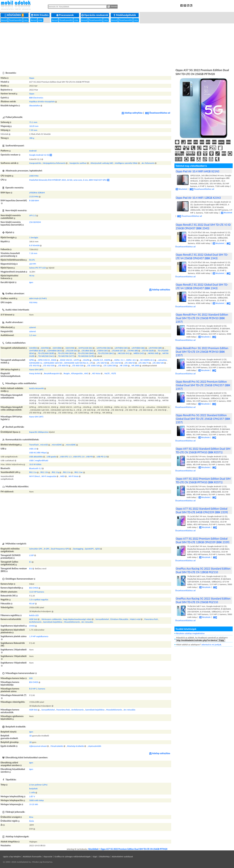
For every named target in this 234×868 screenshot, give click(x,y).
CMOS (32, 626)
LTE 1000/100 (93, 366)
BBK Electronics (36, 98)
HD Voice (96, 373)
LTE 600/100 (78, 366)
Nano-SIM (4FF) (36, 370)
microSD (44, 445)
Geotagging (78, 549)
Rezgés (67, 373)
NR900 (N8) (153, 353)
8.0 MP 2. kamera (37, 689)
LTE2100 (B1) (72, 351)
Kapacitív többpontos (39, 432)
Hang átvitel (35, 373)
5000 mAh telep (36, 800)
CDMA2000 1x (36, 363)
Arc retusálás (87, 622)
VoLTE (107, 373)
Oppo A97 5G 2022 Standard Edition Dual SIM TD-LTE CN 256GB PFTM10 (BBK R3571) (203, 450)
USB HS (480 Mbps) (38, 453)
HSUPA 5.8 (98, 360)
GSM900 (45, 348)
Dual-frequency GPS (60, 549)
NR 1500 (124, 366)
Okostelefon (35, 106)
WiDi (62, 476)
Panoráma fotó (151, 619)
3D (31, 736)
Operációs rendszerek (95, 15)
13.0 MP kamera (37, 592)
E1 (30, 562)
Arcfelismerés (35, 622)
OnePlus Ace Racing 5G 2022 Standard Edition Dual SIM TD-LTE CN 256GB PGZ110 (203, 600)
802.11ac (79, 472)
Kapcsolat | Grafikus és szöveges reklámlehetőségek (67, 857)
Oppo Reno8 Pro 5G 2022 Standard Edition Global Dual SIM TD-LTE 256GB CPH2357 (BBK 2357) (203, 419)
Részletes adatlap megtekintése (190, 633)
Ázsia (32, 821)
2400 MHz (34, 176)
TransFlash (34, 445)
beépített (33, 789)
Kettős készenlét (37, 388)
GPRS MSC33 (44, 360)
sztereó (33, 327)
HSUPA (86, 360)
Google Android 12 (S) (39, 155)
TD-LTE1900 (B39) (66, 353)
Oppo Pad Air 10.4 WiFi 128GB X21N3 (198, 198)
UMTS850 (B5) (121, 348)
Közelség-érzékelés (76, 746)
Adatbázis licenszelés (32, 857)
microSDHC (57, 445)
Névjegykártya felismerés (54, 163)
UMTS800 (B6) (138, 348)
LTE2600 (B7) (118, 351)
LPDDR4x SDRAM (37, 193)
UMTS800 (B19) (36, 351)
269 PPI (33, 264)
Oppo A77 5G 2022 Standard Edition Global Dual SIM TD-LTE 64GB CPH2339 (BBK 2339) (202, 510)
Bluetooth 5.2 (35, 468)
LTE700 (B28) (148, 351)
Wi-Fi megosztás (49, 476)
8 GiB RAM (34, 200)
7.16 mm (33, 253)
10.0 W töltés (35, 464)
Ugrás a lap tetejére (12, 857)
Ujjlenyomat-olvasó (38, 746)
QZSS (98, 549)
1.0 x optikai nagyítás (39, 600)
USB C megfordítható (39, 460)
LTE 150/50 (116, 363)
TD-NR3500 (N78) (86, 356)
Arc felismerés (148, 163)
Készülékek (15, 15)
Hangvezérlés (35, 163)
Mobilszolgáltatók (125, 15)
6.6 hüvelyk (34, 245)
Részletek (181, 189)
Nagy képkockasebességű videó (77, 619)
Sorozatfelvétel (102, 619)
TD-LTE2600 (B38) (46, 353)
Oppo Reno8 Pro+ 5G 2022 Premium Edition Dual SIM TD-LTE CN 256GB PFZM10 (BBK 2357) (202, 352)
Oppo (32, 78)
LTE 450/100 (49, 366)
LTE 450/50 (34, 366)
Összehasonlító (16, 20)
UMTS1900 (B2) (104, 348)
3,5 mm (33, 335)
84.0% (32, 260)
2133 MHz (34, 196)
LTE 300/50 (130, 363)
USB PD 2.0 (102, 457)
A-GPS (46, 549)
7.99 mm (33, 130)
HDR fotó (33, 619)
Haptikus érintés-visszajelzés (42, 102)
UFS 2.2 (33, 215)
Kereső (4, 20)
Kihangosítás (77, 373)
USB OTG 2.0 (79, 457)
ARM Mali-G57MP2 (38, 298)
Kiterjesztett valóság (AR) (102, 163)
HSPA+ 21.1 (119, 360)
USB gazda (51, 457)
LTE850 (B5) (103, 351)
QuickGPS (89, 549)
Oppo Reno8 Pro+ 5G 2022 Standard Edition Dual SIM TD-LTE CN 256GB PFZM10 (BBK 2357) (202, 318)
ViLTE (114, 373)
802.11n (67, 472)
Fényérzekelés (57, 746)
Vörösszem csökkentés (51, 619)
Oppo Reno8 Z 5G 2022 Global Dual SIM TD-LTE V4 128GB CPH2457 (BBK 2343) (202, 286)
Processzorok (65, 15)
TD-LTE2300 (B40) (86, 353)
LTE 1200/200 (110, 366)
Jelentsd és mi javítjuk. (212, 645)
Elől (31, 678)
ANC (86, 373)
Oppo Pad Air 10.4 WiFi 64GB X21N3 (198, 171)
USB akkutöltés (36, 457)
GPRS (32, 360)
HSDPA (107, 360)
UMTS (76, 360)
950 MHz (33, 302)
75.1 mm (33, 122)
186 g (32, 138)
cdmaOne (163, 360)
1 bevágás (34, 237)
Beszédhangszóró (52, 373)
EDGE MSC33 (66, 360)
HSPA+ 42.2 (131, 360)
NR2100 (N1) (124, 353)
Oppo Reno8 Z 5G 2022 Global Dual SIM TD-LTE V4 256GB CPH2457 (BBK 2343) (202, 256)
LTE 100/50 (102, 363)
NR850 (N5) (139, 353)
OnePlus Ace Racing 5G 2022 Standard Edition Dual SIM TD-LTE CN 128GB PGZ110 (203, 570)
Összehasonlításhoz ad (158, 113)
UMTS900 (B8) (155, 348)
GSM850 (33, 348)
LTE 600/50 (63, 366)
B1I (31, 569)
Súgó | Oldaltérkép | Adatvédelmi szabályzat (113, 857)
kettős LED (34, 615)
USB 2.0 (33, 449)
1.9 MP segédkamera (39, 636)
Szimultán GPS (36, 549)
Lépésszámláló (95, 746)
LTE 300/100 (158, 363)
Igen (31, 282)
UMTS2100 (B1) (85, 348)
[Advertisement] (117, 45)
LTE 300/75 (144, 363)
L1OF (32, 555)
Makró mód (135, 619)
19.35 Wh (34, 804)
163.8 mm (34, 126)
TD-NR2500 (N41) (46, 356)
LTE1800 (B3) (88, 351)
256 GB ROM (35, 222)
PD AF (32, 604)
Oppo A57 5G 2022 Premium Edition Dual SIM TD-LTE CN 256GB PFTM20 (134, 849)
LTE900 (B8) (133, 351)
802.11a (33, 472)
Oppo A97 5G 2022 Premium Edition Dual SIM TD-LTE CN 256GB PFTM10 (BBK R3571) (203, 480)
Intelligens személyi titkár (126, 163)
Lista (26, 20)
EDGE (54, 360)
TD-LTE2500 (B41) (106, 353)
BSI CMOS (34, 588)
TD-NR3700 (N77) (66, 356)
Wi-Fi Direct (35, 476)
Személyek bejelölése (53, 622)
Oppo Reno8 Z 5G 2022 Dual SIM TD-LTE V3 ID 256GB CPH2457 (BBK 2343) (203, 226)
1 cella (32, 792)
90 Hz (32, 276)
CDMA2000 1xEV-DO (53, 363)
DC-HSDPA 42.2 (147, 360)
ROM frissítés (40, 15)
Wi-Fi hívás (74, 476)
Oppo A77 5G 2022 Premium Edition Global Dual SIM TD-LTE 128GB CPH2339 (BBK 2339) (203, 540)
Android (33, 151)
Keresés (112, 7)
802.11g (56, 472)
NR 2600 (135, 366)
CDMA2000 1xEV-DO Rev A (76, 363)
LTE (91, 363)
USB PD (89, 457)
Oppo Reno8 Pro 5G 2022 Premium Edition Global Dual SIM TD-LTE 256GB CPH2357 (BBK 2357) (203, 385)
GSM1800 (57, 348)
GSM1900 (70, 348)
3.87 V (32, 796)
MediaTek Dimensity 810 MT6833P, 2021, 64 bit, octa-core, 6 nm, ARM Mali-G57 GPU (68, 180)
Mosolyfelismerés (72, 622)
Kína (31, 817)
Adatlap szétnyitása (132, 113)
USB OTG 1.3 (66, 457)
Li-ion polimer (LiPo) (38, 785)
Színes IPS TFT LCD (38, 268)
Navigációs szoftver (78, 163)
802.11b (44, 472)
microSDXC (71, 445)
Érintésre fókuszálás (119, 619)
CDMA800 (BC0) (55, 351)
